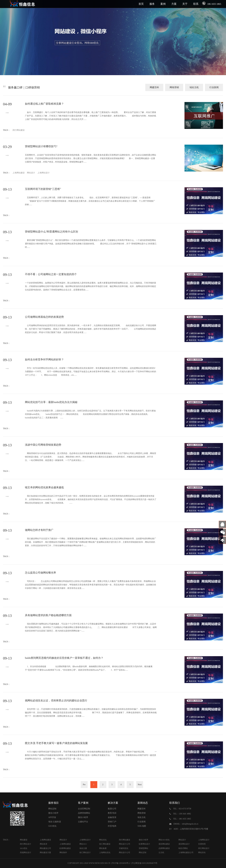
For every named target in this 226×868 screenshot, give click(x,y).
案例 (163, 4)
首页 (141, 4)
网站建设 (24, 840)
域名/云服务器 (55, 822)
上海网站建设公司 (186, 852)
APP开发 (52, 817)
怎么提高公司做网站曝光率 (41, 573)
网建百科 (154, 87)
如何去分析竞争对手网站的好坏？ (44, 360)
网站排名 (202, 852)
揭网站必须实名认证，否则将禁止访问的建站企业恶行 (56, 701)
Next (140, 785)
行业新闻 (214, 87)
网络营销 (174, 87)
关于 (185, 4)
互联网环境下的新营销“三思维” (43, 189)
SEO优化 (24, 848)
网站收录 (44, 844)
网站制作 (63, 852)
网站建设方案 (45, 852)
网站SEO (83, 844)
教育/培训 (112, 813)
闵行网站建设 (19, 130)
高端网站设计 (26, 852)
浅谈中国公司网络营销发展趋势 (43, 445)
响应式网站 (183, 848)
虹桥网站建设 (65, 848)
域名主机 (194, 87)
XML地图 (142, 826)
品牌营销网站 (84, 813)
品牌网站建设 (164, 848)
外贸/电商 (112, 826)
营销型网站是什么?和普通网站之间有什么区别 (51, 232)
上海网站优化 (105, 852)
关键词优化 (124, 848)
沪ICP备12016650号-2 (121, 863)
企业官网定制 (84, 809)
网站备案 (103, 848)
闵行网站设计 (26, 844)
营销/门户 (112, 822)
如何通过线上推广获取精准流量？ (44, 104)
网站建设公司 (45, 848)
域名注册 (83, 848)
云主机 (161, 852)
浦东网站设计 (184, 844)
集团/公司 (112, 809)
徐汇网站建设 (105, 844)
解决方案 (113, 803)
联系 (196, 4)
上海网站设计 (44, 173)
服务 (152, 4)
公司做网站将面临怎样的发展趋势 (44, 317)
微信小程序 (53, 813)
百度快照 (202, 844)
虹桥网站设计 (144, 844)
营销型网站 (143, 848)
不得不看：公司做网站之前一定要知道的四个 (51, 274)
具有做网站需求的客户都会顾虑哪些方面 (48, 615)
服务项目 (53, 803)
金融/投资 (112, 817)
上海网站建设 (19, 173)
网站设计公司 (125, 844)
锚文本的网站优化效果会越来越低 (44, 487)
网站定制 (52, 809)
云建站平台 (83, 822)
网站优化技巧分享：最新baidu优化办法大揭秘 (51, 402)
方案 (174, 4)
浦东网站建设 (164, 844)
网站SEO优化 (164, 840)
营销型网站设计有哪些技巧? (41, 146)
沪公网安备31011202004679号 (144, 863)
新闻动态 (143, 803)
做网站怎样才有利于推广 (39, 530)
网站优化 (103, 840)
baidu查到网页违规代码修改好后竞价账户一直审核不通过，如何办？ (64, 658)
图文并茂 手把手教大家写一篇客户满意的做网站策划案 (56, 743)
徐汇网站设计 (85, 852)
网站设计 (31, 173)
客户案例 (83, 803)
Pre (84, 785)
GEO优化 (52, 826)
